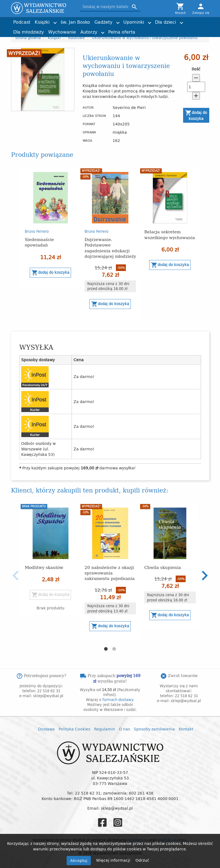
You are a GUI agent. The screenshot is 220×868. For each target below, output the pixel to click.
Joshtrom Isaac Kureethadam (178, 20)
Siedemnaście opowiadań (39, 242)
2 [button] (114, 649)
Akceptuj (79, 860)
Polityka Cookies (74, 729)
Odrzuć (142, 860)
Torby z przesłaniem (182, 30)
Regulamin (105, 729)
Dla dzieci (165, 22)
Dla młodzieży (28, 32)
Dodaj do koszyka (196, 115)
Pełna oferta (122, 32)
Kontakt (186, 729)
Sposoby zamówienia (154, 729)
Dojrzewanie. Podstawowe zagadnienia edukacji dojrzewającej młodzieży (110, 247)
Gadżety (103, 22)
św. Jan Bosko (75, 22)
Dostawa (46, 729)
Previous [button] (16, 576)
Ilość (196, 69)
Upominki (134, 22)
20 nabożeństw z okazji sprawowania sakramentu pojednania (110, 573)
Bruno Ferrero (37, 231)
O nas (124, 729)
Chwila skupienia (163, 567)
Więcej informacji (114, 860)
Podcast (22, 22)
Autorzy (89, 32)
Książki (42, 22)
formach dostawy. (118, 700)
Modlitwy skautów (44, 567)
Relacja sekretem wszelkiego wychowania (170, 234)
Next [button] (205, 576)
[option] (51, 228)
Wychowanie (62, 32)
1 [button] (106, 649)
